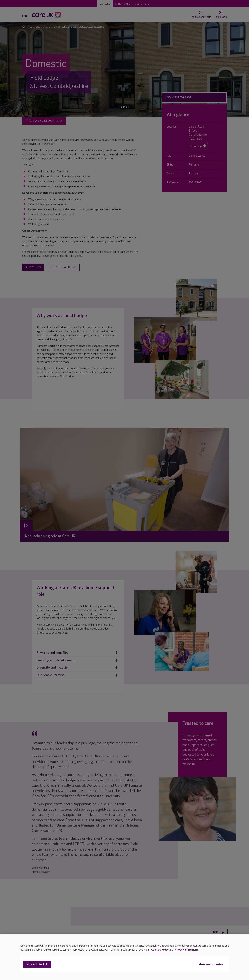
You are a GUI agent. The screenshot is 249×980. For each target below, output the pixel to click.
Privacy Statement (186, 950)
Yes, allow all (37, 965)
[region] (124, 957)
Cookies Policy (160, 950)
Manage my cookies (211, 965)
